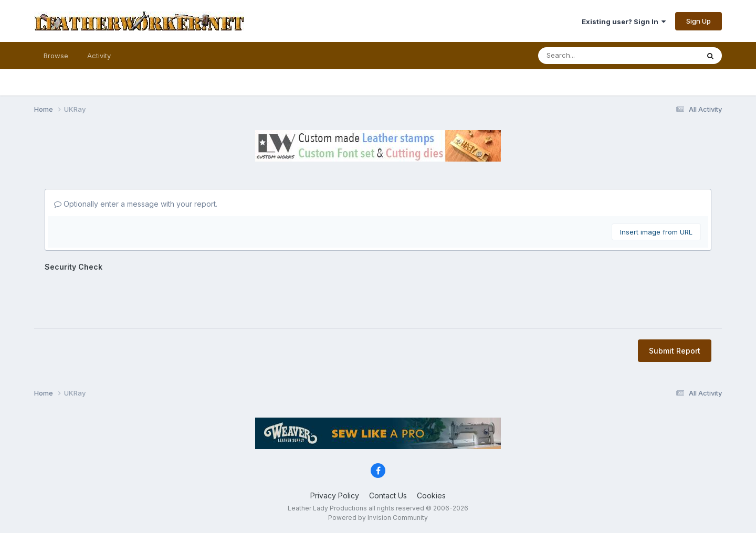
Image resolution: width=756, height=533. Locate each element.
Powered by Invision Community (378, 518)
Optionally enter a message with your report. (136, 204)
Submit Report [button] (675, 351)
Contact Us (388, 495)
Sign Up (699, 21)
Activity (99, 56)
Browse (56, 56)
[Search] (584, 56)
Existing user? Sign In (624, 22)
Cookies (431, 495)
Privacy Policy (335, 495)
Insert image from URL (656, 232)
